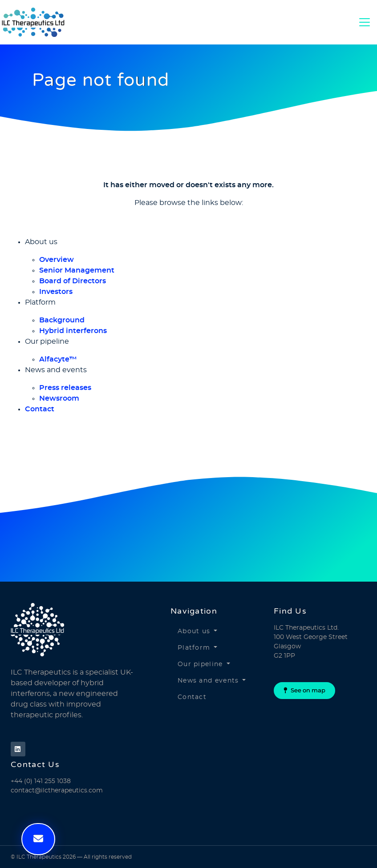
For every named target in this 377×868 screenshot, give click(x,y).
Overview (57, 260)
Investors (56, 292)
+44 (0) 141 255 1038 (41, 781)
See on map (304, 691)
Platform (194, 648)
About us (194, 631)
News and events (208, 681)
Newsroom (59, 398)
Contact (40, 409)
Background (62, 320)
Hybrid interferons (73, 331)
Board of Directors (73, 281)
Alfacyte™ (58, 359)
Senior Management (77, 270)
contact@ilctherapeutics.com (57, 791)
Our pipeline (200, 664)
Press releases (65, 388)
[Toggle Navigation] (365, 22)
